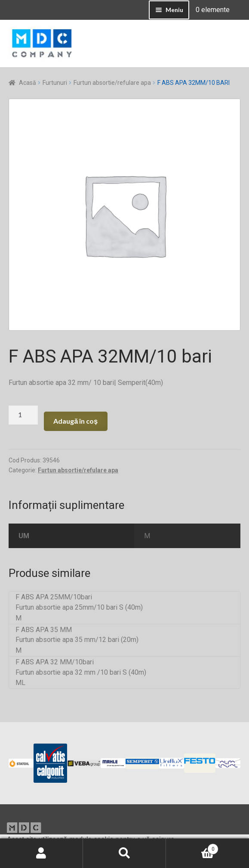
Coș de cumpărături (192, 847)
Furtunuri (55, 83)
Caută (124, 853)
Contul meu (41, 853)
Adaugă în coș (75, 421)
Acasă (28, 83)
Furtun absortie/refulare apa (112, 83)
